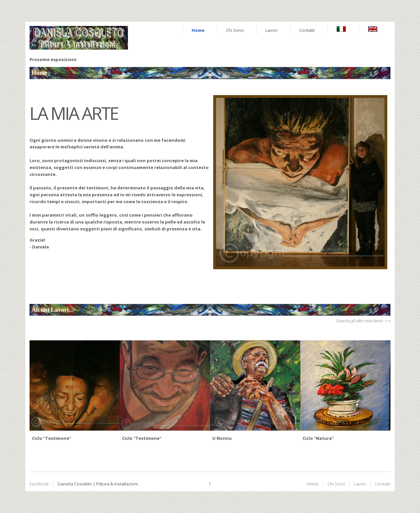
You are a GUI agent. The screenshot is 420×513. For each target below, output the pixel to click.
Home (198, 30)
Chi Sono (235, 30)
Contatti (307, 30)
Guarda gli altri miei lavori (360, 321)
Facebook (39, 484)
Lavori (272, 30)
